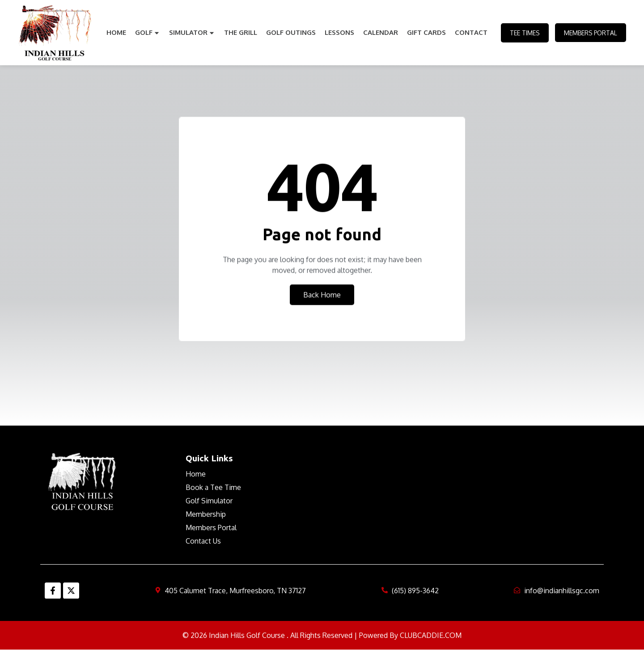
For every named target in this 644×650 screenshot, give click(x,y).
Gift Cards (426, 32)
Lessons (339, 32)
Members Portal (590, 33)
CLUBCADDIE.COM (431, 635)
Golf (147, 33)
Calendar (380, 32)
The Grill (240, 32)
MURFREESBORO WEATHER (457, 486)
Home (115, 32)
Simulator (191, 33)
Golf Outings (290, 32)
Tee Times (523, 33)
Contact (470, 32)
